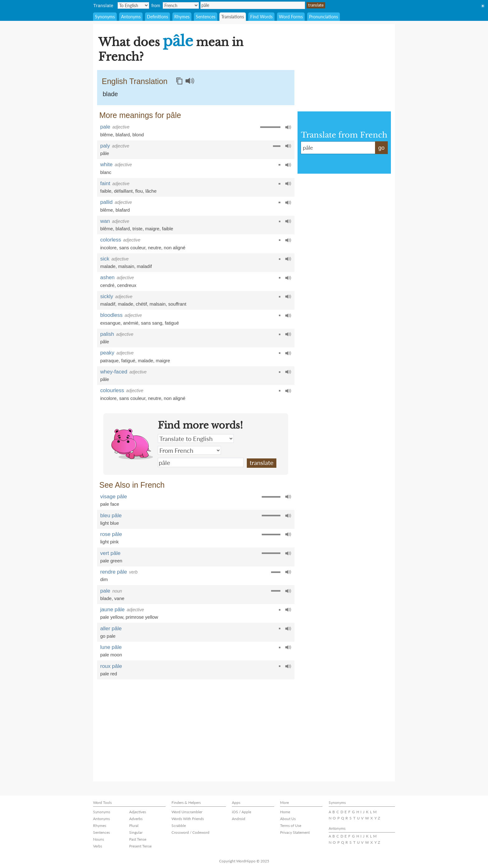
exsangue (110, 323)
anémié (131, 323)
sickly (107, 296)
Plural (134, 826)
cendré (107, 285)
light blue (110, 523)
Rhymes (182, 17)
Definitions (157, 17)
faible (106, 191)
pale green (111, 561)
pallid (106, 202)
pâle (253, 5)
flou (139, 191)
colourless (112, 390)
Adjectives (138, 812)
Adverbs (136, 819)
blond (138, 135)
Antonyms (131, 17)
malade (108, 266)
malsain (126, 266)
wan (105, 221)
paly (105, 146)
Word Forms (291, 17)
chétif (141, 304)
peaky (107, 353)
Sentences (206, 17)
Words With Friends (188, 819)
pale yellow (112, 617)
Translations (233, 17)
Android (239, 819)
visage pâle (114, 497)
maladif (144, 266)
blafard (123, 135)
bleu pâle (111, 516)
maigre (152, 229)
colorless (111, 240)
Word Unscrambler (187, 812)
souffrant (177, 304)
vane (119, 598)
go (381, 148)
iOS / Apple (242, 812)
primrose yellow (142, 617)
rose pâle (111, 534)
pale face (110, 504)
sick (105, 259)
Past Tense (138, 839)
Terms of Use (291, 826)
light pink (109, 542)
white (106, 164)
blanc (106, 172)
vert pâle (110, 553)
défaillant (123, 191)
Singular (136, 832)
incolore (108, 248)
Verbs (98, 846)
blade (110, 94)
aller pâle (111, 629)
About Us (288, 819)
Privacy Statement (295, 832)
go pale (108, 636)
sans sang (152, 323)
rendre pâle (114, 572)
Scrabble (179, 826)
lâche (151, 191)
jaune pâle (112, 610)
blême (107, 135)
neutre (155, 248)
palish (107, 334)
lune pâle (111, 647)
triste (137, 229)
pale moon (111, 655)
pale (105, 127)
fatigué (172, 323)
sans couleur (132, 248)
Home (285, 812)
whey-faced (114, 372)
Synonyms (105, 17)
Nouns (99, 839)
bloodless (111, 315)
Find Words (261, 17)
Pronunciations (324, 17)
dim (104, 579)
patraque (109, 361)
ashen (107, 277)
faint (105, 183)
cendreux (127, 285)
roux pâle (111, 666)
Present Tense (140, 846)
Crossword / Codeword (190, 832)
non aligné (174, 248)
